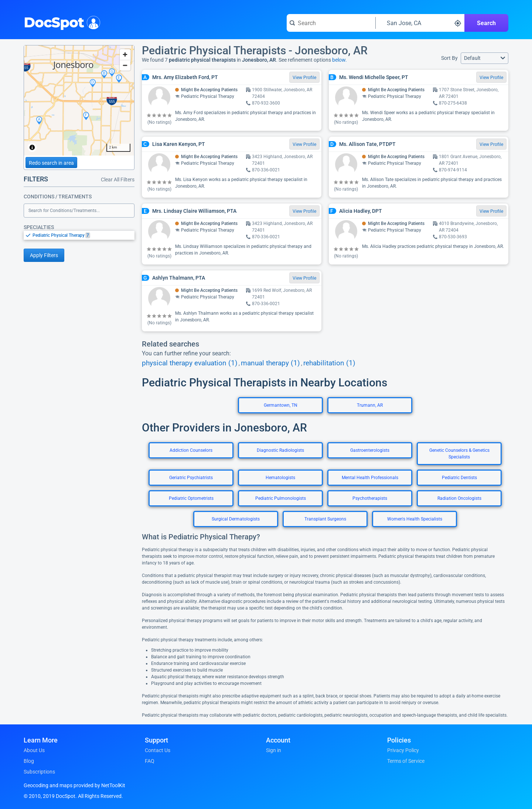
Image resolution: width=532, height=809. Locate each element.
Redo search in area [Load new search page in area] (51, 163)
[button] (485, 58)
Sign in (274, 750)
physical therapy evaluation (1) (190, 363)
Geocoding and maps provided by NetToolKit (74, 785)
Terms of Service (406, 761)
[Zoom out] (125, 65)
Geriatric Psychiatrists (191, 478)
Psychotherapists (370, 498)
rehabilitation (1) (329, 363)
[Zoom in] (125, 54)
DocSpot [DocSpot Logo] (60, 22)
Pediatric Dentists (459, 478)
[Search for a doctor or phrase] (331, 23)
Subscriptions (39, 772)
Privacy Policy (403, 750)
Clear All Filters (118, 180)
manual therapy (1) (270, 363)
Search (486, 23)
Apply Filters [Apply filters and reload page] (44, 255)
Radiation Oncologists (459, 498)
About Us (34, 750)
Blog (29, 761)
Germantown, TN (281, 405)
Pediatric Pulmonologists (281, 498)
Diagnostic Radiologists (280, 450)
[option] (83, 235)
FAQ (150, 761)
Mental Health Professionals (370, 478)
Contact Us (158, 750)
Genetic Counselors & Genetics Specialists (459, 454)
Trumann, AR (370, 405)
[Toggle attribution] (32, 147)
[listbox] (79, 235)
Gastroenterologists (370, 450)
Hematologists (280, 478)
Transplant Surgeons (325, 519)
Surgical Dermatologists (236, 519)
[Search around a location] (420, 23)
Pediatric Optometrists (191, 498)
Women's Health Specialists (415, 519)
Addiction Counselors (191, 450)
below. (340, 60)
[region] (79, 100)
